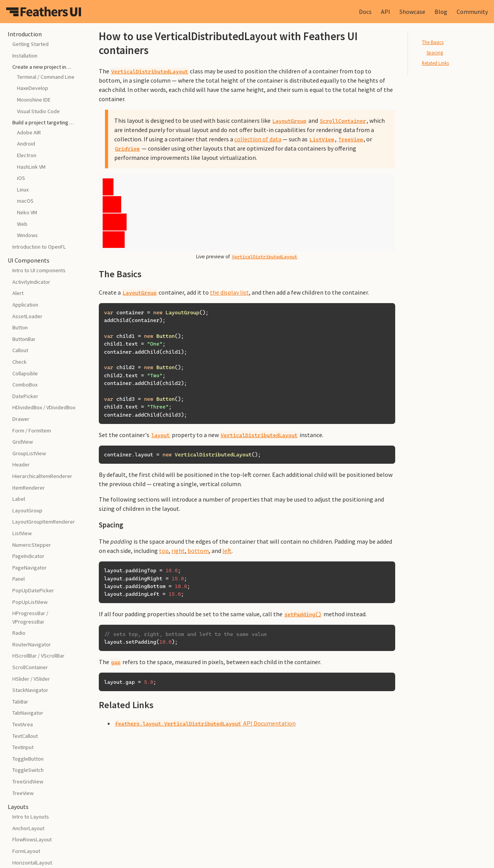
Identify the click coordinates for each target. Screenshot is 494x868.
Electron (27, 155)
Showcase (412, 12)
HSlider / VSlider (31, 679)
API (386, 12)
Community (472, 12)
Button (20, 327)
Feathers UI (44, 12)
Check (19, 362)
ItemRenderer (29, 488)
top (164, 551)
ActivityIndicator (31, 282)
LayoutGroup (27, 510)
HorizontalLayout (32, 863)
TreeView (23, 793)
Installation (25, 56)
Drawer (21, 419)
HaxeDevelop (33, 88)
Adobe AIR (29, 132)
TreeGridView (28, 782)
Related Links (435, 63)
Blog (441, 12)
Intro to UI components (39, 270)
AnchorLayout (28, 828)
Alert (18, 293)
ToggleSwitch (28, 770)
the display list (229, 292)
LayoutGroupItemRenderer (44, 522)
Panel (19, 579)
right (178, 551)
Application (25, 305)
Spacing (435, 53)
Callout (20, 350)
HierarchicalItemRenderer (42, 476)
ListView (22, 533)
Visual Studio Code (38, 111)
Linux (23, 190)
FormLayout (26, 851)
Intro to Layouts (31, 817)
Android (26, 144)
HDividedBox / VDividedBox (44, 407)
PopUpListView (30, 602)
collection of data (258, 139)
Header (21, 465)
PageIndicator (28, 556)
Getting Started (30, 44)
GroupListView (29, 453)
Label (19, 499)
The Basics (433, 42)
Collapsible (25, 373)
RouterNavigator (32, 644)
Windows (27, 235)
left (227, 551)
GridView (23, 442)
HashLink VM (31, 167)
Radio (19, 633)
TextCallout (25, 736)
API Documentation (205, 723)
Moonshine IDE (34, 100)
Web (22, 224)
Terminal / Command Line (46, 77)
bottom (198, 551)
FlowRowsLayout (32, 839)
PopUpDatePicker (33, 590)
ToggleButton (28, 759)
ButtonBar (24, 339)
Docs (365, 12)
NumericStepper (32, 545)
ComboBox (25, 385)
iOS (21, 178)
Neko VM (27, 212)
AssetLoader (27, 316)
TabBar (20, 702)
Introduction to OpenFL (39, 247)
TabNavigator (28, 713)
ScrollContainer (30, 667)
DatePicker (25, 396)
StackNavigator (30, 690)
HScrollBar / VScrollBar (38, 656)
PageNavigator (30, 568)
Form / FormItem (32, 431)
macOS (25, 201)
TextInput (23, 747)
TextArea (23, 724)
